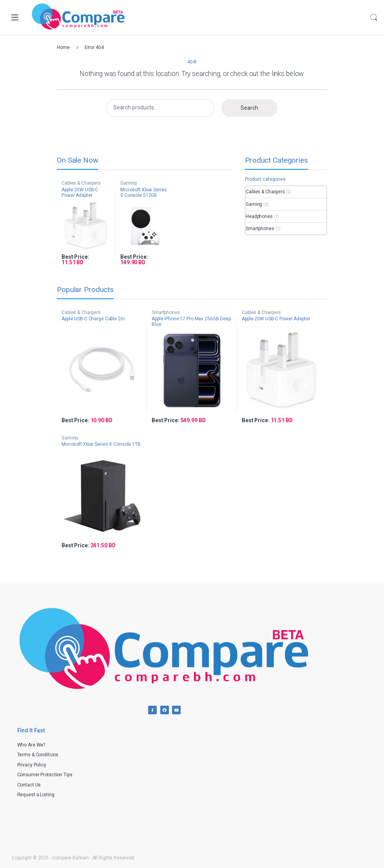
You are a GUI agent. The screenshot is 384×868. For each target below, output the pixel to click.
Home (63, 47)
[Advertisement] (284, 777)
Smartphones (260, 229)
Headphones (259, 216)
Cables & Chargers (81, 183)
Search (374, 18)
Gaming (129, 183)
